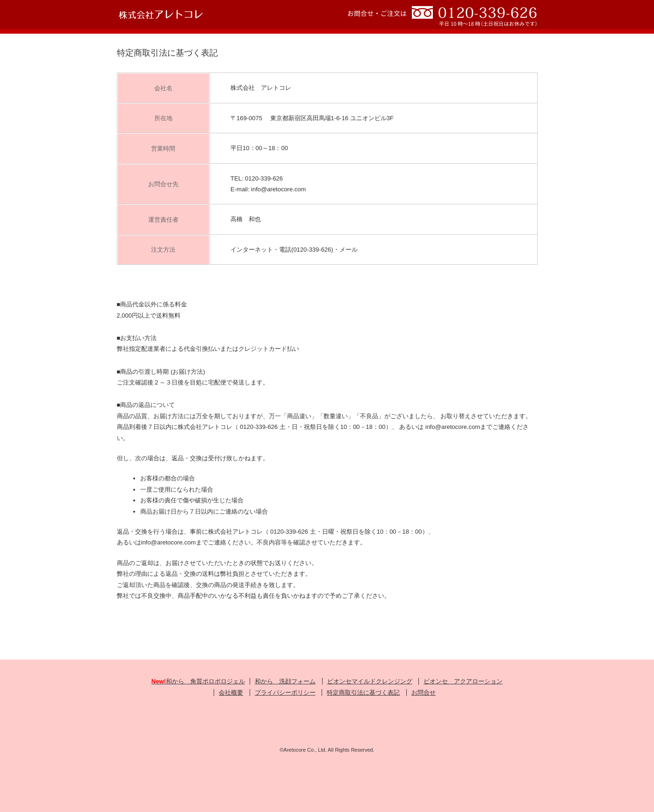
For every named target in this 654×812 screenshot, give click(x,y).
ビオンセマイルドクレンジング (370, 681)
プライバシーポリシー (285, 692)
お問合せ (424, 692)
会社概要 (231, 692)
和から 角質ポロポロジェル (198, 681)
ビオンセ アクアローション (463, 681)
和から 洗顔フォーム (285, 681)
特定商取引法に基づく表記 (363, 692)
